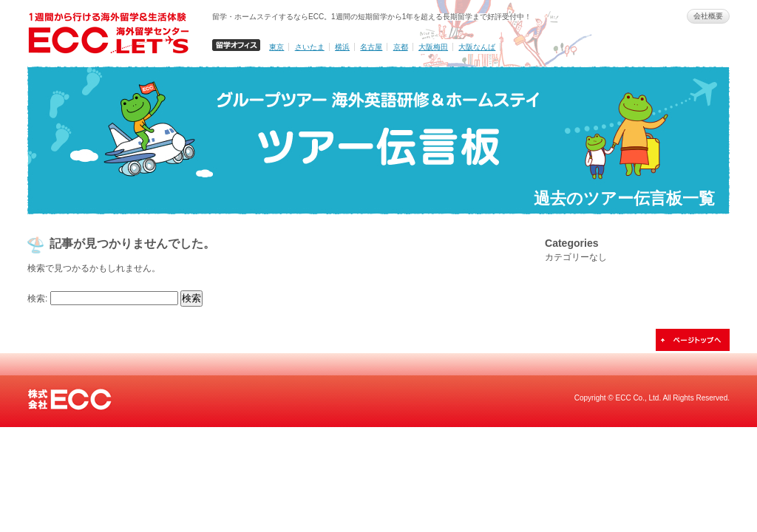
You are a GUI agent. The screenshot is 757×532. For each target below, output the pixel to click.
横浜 (342, 47)
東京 (276, 47)
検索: (37, 299)
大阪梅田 (433, 47)
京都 (401, 47)
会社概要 (708, 16)
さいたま (310, 47)
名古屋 (371, 47)
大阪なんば (477, 47)
